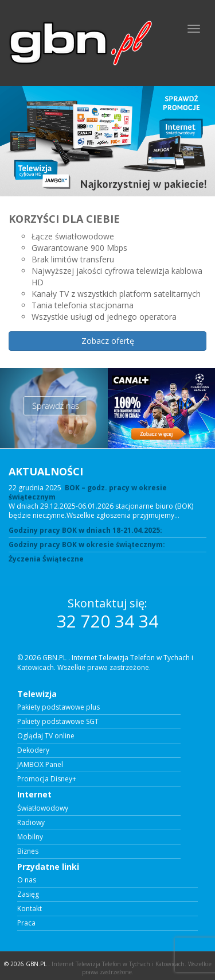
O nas (27, 880)
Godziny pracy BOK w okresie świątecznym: (87, 545)
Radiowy (31, 823)
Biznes (28, 851)
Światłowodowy (43, 808)
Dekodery (33, 750)
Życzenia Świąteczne (46, 559)
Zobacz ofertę (108, 341)
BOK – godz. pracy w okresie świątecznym (88, 492)
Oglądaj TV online (46, 736)
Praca (26, 923)
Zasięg (28, 894)
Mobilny (30, 837)
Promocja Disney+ (47, 779)
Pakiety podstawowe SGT (58, 722)
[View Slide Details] (107, 141)
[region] (107, 227)
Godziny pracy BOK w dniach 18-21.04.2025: (85, 530)
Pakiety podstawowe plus (58, 707)
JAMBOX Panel (40, 765)
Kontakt (30, 909)
